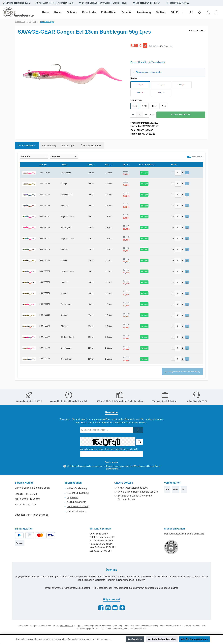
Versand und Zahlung (78, 493)
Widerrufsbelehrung (77, 488)
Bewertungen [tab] (68, 146)
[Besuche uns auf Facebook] (101, 608)
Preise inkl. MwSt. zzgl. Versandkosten (147, 62)
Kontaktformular (40, 515)
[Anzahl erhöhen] (146, 115)
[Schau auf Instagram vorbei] (108, 608)
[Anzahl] (140, 115)
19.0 (154, 106)
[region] (71, 73)
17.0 (144, 106)
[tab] (27, 146)
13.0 (135, 106)
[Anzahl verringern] (133, 115)
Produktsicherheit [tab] (91, 146)
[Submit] (138, 430)
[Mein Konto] (208, 12)
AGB (134, 466)
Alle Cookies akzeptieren (194, 639)
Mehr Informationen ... (101, 639)
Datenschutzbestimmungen (90, 466)
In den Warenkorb (181, 115)
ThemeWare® (140, 629)
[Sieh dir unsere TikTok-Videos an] (122, 608)
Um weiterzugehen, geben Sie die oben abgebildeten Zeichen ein (110, 449)
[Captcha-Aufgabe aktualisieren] (139, 442)
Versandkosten (67, 626)
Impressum (73, 497)
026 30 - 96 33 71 (26, 494)
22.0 (164, 106)
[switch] (189, 157)
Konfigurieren (135, 639)
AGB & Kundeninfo (77, 502)
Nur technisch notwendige (162, 639)
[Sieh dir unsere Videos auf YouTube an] (115, 608)
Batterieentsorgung (77, 511)
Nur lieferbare (197, 157)
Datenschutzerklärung (78, 507)
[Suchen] (191, 12)
